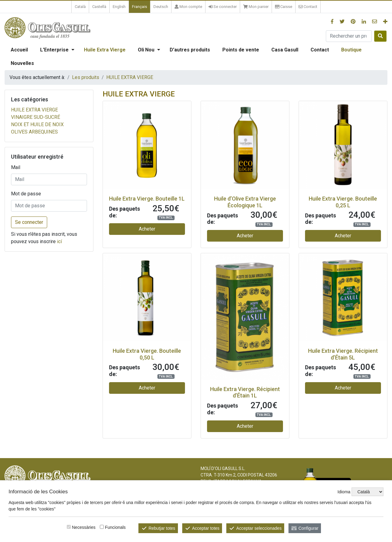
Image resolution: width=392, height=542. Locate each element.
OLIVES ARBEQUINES (34, 132)
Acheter (147, 229)
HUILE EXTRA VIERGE (130, 77)
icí (59, 241)
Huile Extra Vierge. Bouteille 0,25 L (343, 202)
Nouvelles (22, 63)
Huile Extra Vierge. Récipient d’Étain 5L (343, 354)
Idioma (344, 492)
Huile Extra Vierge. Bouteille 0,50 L (147, 354)
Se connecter (29, 222)
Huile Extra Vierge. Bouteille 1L (147, 199)
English (119, 7)
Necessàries (84, 527)
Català (80, 7)
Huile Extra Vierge (105, 50)
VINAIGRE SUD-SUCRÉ (36, 117)
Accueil (19, 50)
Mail (16, 167)
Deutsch (161, 7)
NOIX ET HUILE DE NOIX (37, 124)
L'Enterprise (54, 50)
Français (139, 7)
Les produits (86, 77)
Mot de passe (26, 194)
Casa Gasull (285, 50)
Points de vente (241, 50)
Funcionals (115, 527)
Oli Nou (146, 50)
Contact (320, 50)
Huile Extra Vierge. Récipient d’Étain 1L (245, 392)
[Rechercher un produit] (349, 36)
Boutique (351, 50)
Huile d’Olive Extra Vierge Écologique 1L (245, 202)
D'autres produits (190, 50)
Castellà (99, 7)
